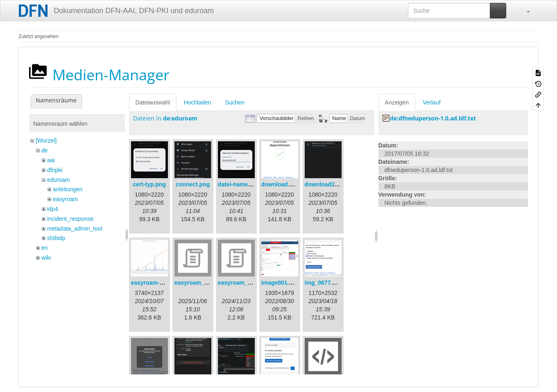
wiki (46, 258)
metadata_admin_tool (75, 229)
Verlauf (432, 102)
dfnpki (55, 170)
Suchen (235, 102)
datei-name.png (239, 184)
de (45, 150)
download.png (281, 184)
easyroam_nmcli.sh (245, 283)
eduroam (58, 180)
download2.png (326, 184)
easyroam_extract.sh (203, 283)
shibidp (56, 238)
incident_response (70, 219)
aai (51, 160)
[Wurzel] (46, 140)
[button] (524, 11)
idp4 (52, 209)
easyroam (65, 199)
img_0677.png (324, 283)
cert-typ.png (149, 184)
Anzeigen (397, 102)
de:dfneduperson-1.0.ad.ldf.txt (433, 118)
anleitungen (68, 189)
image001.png (280, 283)
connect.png (193, 184)
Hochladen (198, 102)
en (45, 248)
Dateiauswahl (153, 102)
